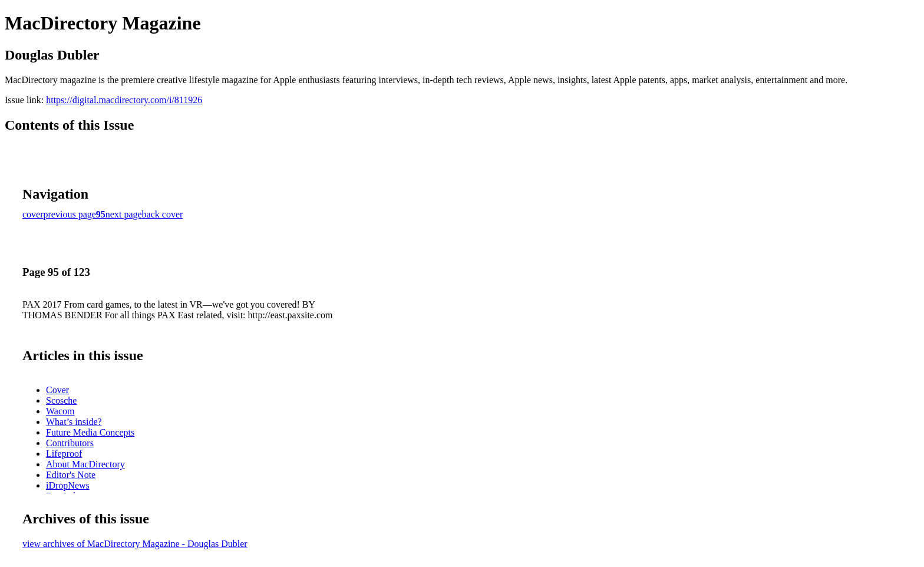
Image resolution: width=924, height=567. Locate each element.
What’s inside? (74, 422)
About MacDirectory (85, 464)
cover (33, 214)
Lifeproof (64, 454)
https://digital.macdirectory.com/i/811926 (124, 100)
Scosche (61, 400)
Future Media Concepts (90, 432)
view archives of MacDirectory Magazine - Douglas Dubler (135, 544)
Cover (57, 390)
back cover (163, 214)
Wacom (60, 411)
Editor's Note (71, 475)
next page (124, 214)
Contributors (70, 443)
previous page (70, 214)
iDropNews (68, 485)
